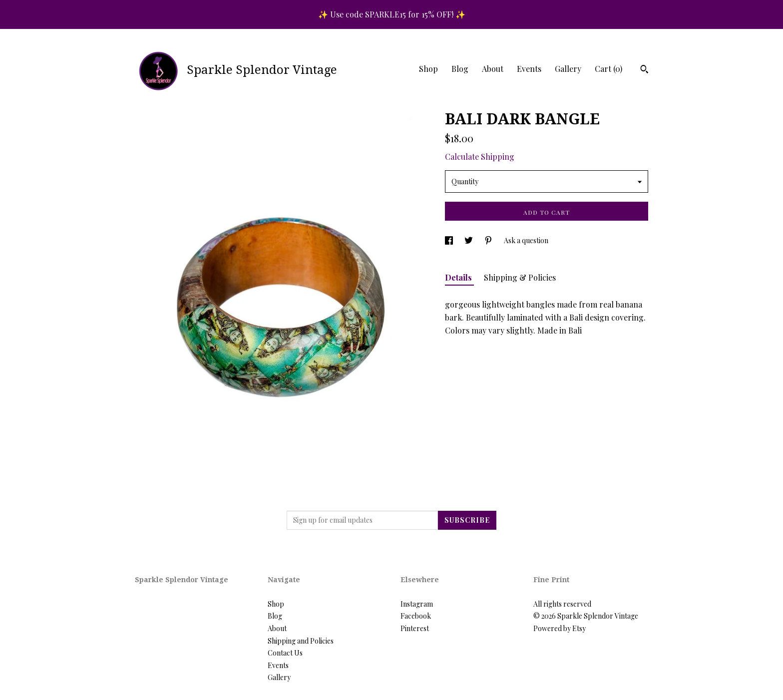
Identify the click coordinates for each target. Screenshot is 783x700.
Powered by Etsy (560, 628)
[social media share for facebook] (450, 240)
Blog (460, 69)
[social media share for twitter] (469, 240)
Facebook (416, 616)
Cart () (608, 69)
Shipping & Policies (520, 277)
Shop (428, 69)
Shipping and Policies (301, 641)
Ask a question (526, 240)
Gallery (568, 69)
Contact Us (285, 653)
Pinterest (415, 628)
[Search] (644, 70)
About (493, 69)
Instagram (417, 604)
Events (529, 69)
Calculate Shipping (480, 157)
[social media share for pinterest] (489, 240)
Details (459, 277)
